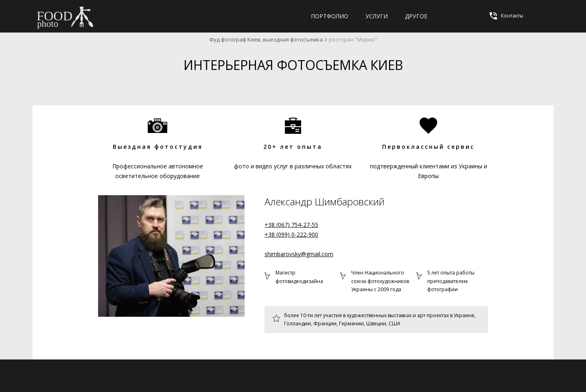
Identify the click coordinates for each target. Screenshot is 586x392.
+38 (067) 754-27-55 (291, 225)
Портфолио (330, 16)
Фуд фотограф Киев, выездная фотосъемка (266, 39)
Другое (416, 16)
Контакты (506, 16)
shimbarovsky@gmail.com (299, 254)
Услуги (377, 16)
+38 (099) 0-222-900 (291, 234)
